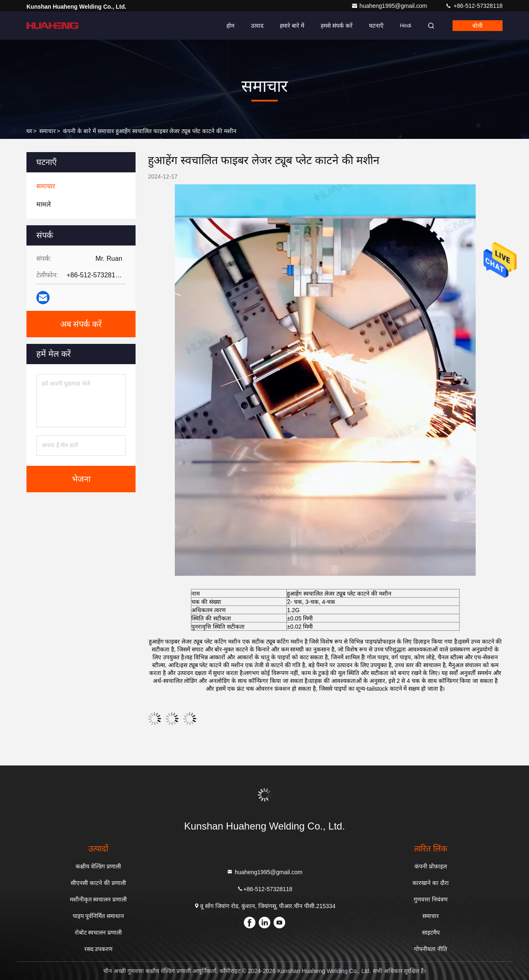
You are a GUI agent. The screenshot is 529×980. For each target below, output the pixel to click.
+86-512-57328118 (474, 6)
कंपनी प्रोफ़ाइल (431, 866)
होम (230, 26)
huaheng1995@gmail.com (390, 6)
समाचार (48, 131)
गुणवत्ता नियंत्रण (431, 899)
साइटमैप (431, 932)
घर (29, 131)
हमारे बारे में (292, 26)
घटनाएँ (376, 26)
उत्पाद (257, 26)
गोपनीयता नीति (431, 949)
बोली (478, 26)
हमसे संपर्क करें (337, 26)
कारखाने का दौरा (431, 883)
